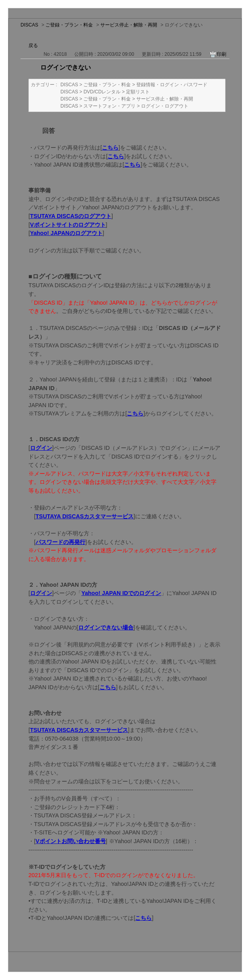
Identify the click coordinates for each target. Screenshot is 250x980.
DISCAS (29, 25)
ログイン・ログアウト (165, 106)
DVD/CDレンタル (102, 92)
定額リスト (138, 92)
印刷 (222, 54)
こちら (143, 918)
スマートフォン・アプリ (109, 106)
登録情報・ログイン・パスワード (172, 85)
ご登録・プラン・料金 (69, 25)
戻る (33, 45)
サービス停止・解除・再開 (129, 25)
